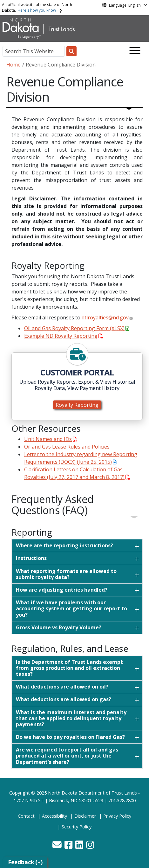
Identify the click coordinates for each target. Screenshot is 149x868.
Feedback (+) (25, 862)
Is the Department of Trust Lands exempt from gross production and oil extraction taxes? (69, 668)
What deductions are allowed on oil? (62, 687)
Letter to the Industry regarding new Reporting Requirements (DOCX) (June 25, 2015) (81, 458)
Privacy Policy (117, 816)
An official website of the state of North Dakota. (37, 7)
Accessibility (54, 816)
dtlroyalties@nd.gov (105, 318)
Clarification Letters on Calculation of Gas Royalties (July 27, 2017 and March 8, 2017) (77, 473)
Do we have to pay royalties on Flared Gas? (70, 737)
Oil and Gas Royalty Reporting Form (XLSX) (77, 328)
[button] (58, 846)
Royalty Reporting (77, 405)
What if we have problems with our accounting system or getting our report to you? (71, 608)
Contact (26, 816)
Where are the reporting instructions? (64, 545)
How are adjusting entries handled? (62, 590)
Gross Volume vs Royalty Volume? (59, 627)
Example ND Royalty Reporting (64, 336)
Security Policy (77, 827)
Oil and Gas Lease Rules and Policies (67, 447)
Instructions (31, 558)
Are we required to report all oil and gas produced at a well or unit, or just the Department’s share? (67, 756)
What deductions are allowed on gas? (64, 699)
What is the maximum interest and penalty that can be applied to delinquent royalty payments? (71, 718)
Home (14, 65)
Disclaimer (85, 816)
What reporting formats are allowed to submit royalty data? (66, 574)
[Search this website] (71, 51)
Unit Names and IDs (51, 439)
